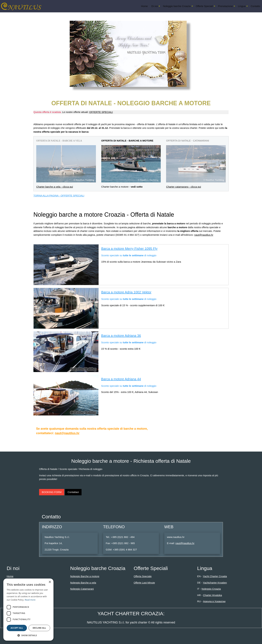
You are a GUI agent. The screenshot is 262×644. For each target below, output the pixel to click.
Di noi (155, 6)
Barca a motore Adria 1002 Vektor (126, 292)
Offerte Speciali (204, 6)
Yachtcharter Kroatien (215, 583)
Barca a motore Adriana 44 (121, 379)
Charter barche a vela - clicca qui (55, 187)
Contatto (255, 6)
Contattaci (73, 492)
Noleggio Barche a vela (83, 583)
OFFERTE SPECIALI (101, 112)
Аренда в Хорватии (214, 601)
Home (144, 6)
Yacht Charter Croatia (215, 576)
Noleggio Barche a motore (85, 576)
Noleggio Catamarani (82, 589)
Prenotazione (225, 6)
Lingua (242, 6)
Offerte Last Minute (144, 583)
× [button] (50, 582)
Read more (30, 600)
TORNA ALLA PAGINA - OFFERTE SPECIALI (59, 196)
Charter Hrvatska (212, 595)
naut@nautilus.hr (204, 235)
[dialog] (28, 610)
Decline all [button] (39, 628)
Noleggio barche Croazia (177, 6)
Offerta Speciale (143, 576)
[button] (28, 635)
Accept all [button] (17, 628)
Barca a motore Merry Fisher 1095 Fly (129, 249)
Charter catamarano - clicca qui (183, 187)
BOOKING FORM (52, 492)
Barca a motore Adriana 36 (121, 336)
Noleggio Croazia (211, 589)
